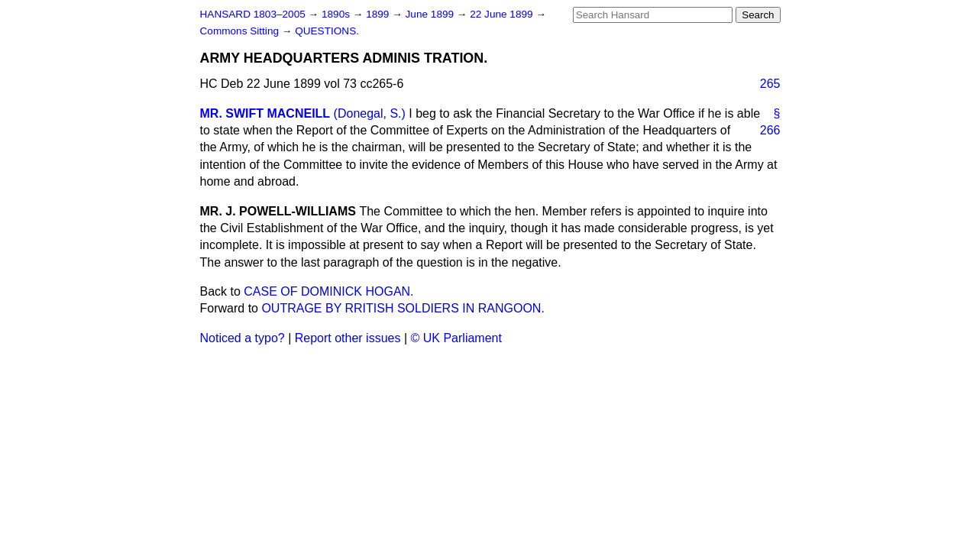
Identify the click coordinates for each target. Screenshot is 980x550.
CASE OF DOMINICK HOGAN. (328, 291)
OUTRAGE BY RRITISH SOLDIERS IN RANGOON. (403, 308)
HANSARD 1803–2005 (253, 14)
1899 (379, 14)
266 (770, 130)
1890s (337, 14)
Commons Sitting (241, 31)
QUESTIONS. (327, 31)
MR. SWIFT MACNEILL (265, 113)
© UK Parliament (456, 338)
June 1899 (431, 14)
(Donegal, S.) (370, 113)
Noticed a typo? (243, 338)
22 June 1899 (503, 14)
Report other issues (348, 338)
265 (770, 84)
